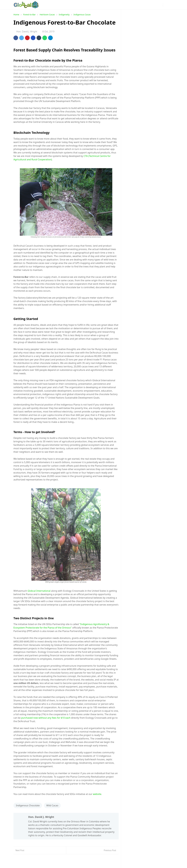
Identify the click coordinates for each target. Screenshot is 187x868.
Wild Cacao (52, 805)
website (97, 794)
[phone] (160, 5)
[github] (151, 5)
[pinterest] (137, 5)
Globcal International (39, 591)
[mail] (155, 5)
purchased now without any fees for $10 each (46, 718)
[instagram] (132, 5)
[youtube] (141, 5)
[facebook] (128, 5)
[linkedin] (146, 5)
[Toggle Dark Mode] (166, 5)
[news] (123, 5)
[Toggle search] (171, 5)
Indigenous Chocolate (28, 805)
